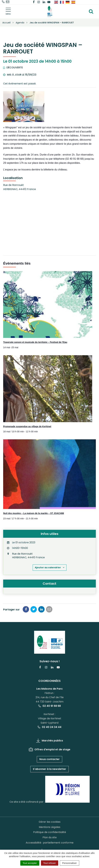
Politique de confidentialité (50, 832)
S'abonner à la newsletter (49, 769)
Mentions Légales (50, 827)
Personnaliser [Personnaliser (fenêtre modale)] (69, 863)
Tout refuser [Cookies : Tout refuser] (50, 863)
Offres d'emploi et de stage (50, 749)
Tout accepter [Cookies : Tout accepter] (30, 863)
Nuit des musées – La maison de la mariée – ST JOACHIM (34, 513)
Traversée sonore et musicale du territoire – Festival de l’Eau (35, 342)
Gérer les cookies (50, 822)
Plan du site (50, 837)
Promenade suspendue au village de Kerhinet (27, 426)
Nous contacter (49, 759)
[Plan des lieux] (49, 223)
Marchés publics (50, 741)
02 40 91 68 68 (49, 706)
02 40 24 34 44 (49, 727)
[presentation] (48, 304)
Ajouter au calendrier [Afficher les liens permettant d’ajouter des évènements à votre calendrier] (48, 567)
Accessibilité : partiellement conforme (50, 843)
